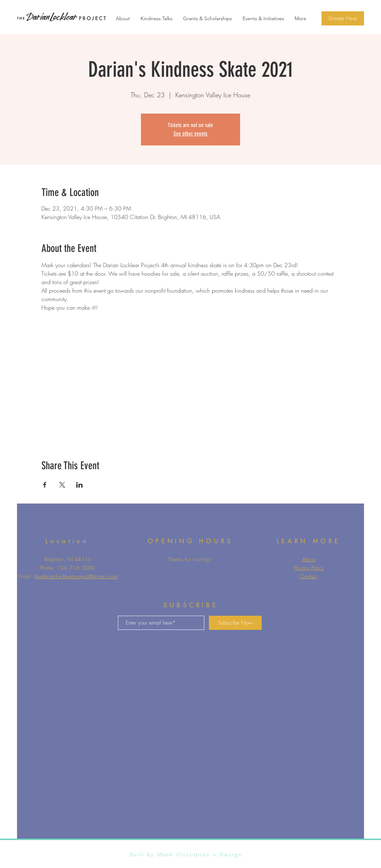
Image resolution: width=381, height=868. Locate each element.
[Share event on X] (62, 485)
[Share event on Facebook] (45, 485)
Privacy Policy (309, 568)
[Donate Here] (343, 18)
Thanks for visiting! (189, 559)
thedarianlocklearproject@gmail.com (76, 576)
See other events (190, 134)
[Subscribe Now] (235, 623)
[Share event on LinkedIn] (79, 485)
